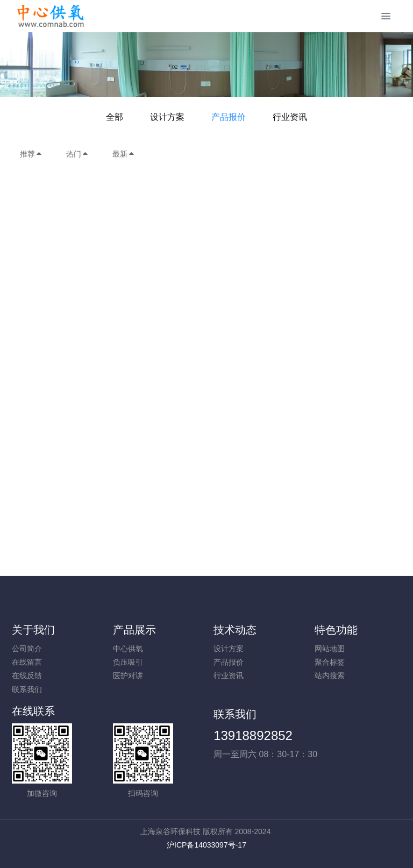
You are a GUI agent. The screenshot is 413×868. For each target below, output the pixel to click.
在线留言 (27, 662)
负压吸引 (128, 662)
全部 (115, 117)
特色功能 (336, 630)
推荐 (31, 154)
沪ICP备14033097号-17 (206, 845)
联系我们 (27, 689)
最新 (124, 154)
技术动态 (235, 630)
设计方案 (167, 117)
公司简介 (27, 649)
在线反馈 (27, 675)
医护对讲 (128, 675)
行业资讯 (290, 117)
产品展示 (134, 630)
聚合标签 (330, 662)
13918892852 (253, 735)
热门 (77, 154)
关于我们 (33, 630)
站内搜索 (330, 675)
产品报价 (229, 117)
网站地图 (330, 649)
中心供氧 (128, 649)
